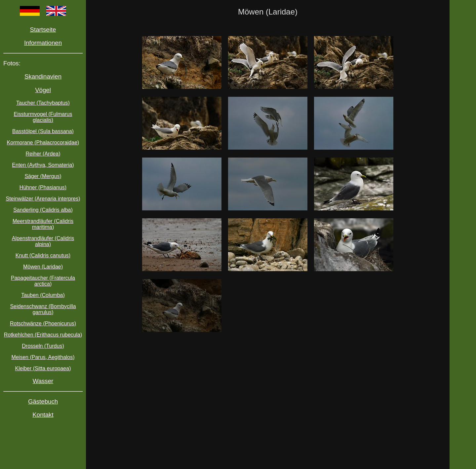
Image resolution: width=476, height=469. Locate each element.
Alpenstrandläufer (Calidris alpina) (43, 241)
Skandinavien (43, 76)
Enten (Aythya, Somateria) (43, 165)
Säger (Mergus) (43, 176)
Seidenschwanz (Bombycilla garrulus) (43, 309)
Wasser (43, 381)
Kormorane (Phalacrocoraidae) (43, 143)
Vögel (43, 90)
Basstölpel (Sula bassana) (43, 131)
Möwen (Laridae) (43, 267)
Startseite (43, 30)
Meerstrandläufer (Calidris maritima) (43, 224)
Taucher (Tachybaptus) (43, 103)
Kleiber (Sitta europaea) (43, 368)
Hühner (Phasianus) (43, 187)
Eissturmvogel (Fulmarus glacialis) (43, 117)
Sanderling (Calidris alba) (43, 210)
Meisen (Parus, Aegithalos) (43, 357)
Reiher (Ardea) (43, 154)
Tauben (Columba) (43, 295)
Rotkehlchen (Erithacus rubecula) (43, 335)
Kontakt (43, 415)
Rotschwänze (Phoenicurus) (43, 324)
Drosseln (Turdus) (43, 346)
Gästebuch (43, 401)
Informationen (43, 43)
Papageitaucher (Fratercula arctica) (43, 281)
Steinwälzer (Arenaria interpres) (43, 199)
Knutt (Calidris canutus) (43, 255)
